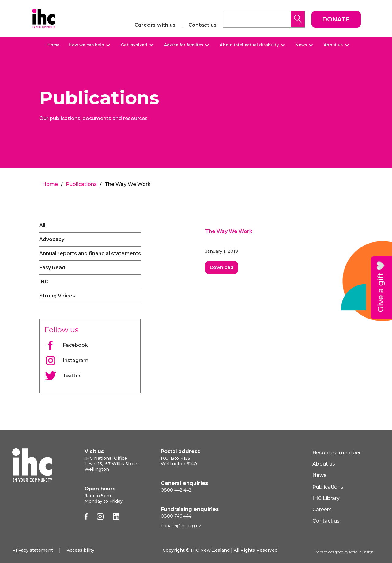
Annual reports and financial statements (90, 253)
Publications (81, 184)
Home (53, 45)
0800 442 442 (176, 490)
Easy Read (52, 268)
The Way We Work (229, 231)
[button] (89, 45)
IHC (44, 282)
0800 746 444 (176, 516)
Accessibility (81, 550)
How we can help (86, 45)
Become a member (337, 453)
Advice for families (184, 45)
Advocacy (52, 239)
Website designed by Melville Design (344, 552)
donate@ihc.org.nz (181, 526)
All (42, 225)
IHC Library (326, 498)
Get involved (134, 45)
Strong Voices (57, 296)
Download (222, 267)
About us (333, 45)
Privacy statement (33, 550)
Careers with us (155, 25)
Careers (322, 510)
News (301, 45)
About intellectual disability (249, 45)
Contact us (203, 25)
